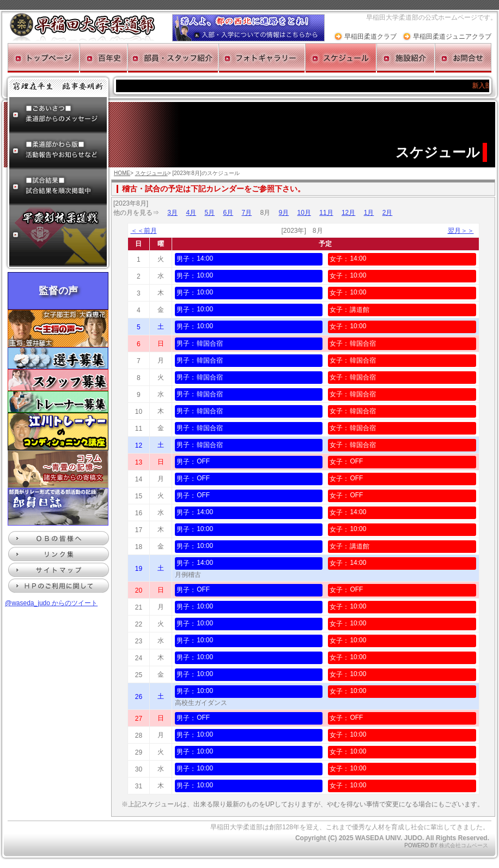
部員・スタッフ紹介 (173, 58)
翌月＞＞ (461, 231)
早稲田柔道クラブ (370, 37)
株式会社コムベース (464, 845)
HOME (122, 173)
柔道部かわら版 (58, 151)
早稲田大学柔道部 (83, 27)
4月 (191, 213)
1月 (369, 213)
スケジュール (341, 58)
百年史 (104, 58)
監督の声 (58, 291)
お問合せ (463, 58)
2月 (388, 213)
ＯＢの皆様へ (59, 538)
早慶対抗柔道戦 (58, 236)
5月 (209, 213)
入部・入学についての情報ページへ (248, 28)
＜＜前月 (144, 231)
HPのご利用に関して (59, 586)
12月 (348, 213)
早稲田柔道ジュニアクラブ (452, 37)
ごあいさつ (58, 115)
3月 (172, 213)
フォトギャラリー (262, 58)
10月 (304, 213)
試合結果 (58, 187)
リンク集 (59, 554)
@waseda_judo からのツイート (51, 603)
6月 (228, 213)
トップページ (44, 58)
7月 (247, 213)
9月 (284, 213)
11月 (326, 213)
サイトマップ (59, 570)
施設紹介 (406, 58)
